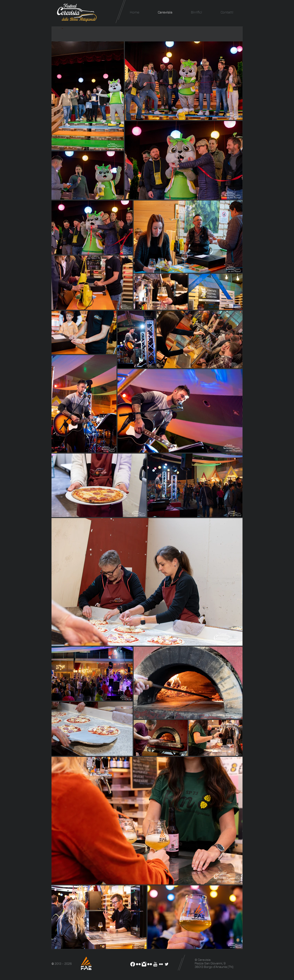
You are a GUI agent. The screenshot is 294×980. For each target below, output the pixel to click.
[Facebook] (133, 964)
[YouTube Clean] (155, 964)
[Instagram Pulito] (144, 964)
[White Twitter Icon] (167, 964)
